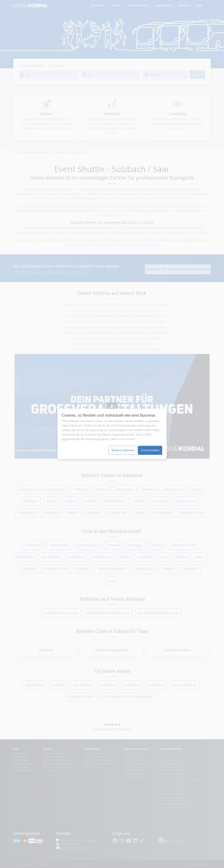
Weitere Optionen (123, 450)
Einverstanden (150, 450)
